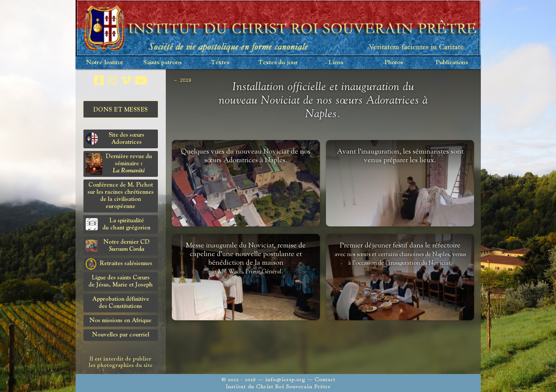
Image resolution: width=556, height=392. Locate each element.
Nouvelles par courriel (121, 335)
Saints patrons (162, 63)
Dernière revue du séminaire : (119, 164)
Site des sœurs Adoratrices (115, 139)
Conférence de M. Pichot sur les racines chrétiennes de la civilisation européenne (121, 196)
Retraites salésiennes (119, 264)
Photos (394, 63)
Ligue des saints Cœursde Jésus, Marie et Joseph (121, 281)
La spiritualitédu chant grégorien (118, 224)
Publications (452, 63)
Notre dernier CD (118, 246)
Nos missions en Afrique (120, 321)
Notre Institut (105, 63)
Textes (220, 63)
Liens (336, 63)
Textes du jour (278, 63)
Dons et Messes (121, 110)
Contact (325, 379)
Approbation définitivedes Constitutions (121, 303)
